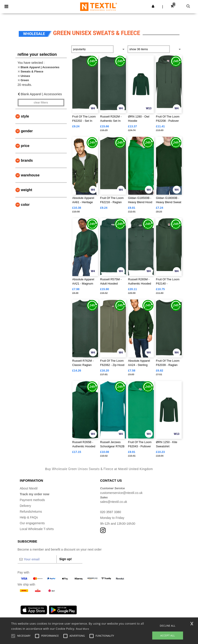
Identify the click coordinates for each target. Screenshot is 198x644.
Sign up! (66, 559)
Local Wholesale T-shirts (37, 529)
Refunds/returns (31, 512)
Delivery (26, 506)
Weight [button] (27, 190)
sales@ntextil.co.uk (114, 502)
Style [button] (25, 116)
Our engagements (32, 523)
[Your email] (37, 559)
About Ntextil (29, 488)
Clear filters (41, 103)
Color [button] (25, 205)
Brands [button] (27, 160)
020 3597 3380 (111, 512)
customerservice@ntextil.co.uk (121, 493)
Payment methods (32, 500)
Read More (82, 629)
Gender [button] (27, 131)
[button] (153, 6)
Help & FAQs (29, 517)
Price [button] (25, 146)
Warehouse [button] (30, 175)
